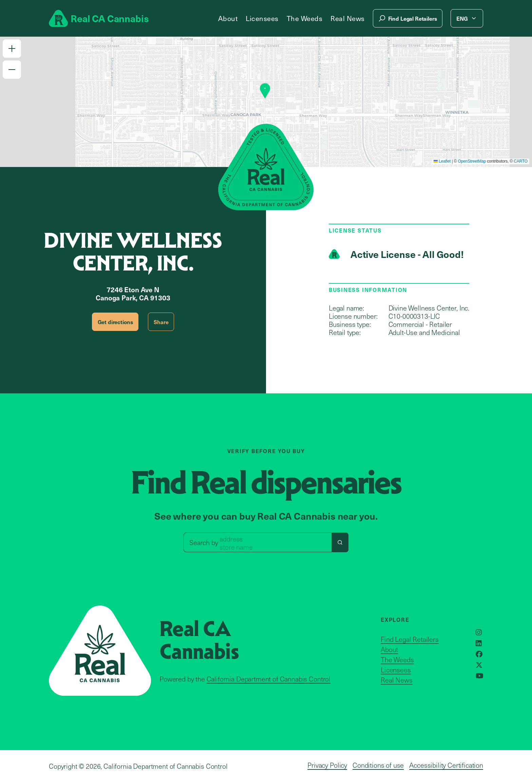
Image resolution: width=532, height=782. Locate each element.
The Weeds (305, 18)
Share (161, 322)
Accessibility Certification (446, 765)
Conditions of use (378, 765)
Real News (348, 18)
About (228, 18)
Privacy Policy (327, 765)
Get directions (115, 322)
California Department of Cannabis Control (269, 679)
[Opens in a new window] (479, 632)
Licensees (262, 18)
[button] (12, 49)
